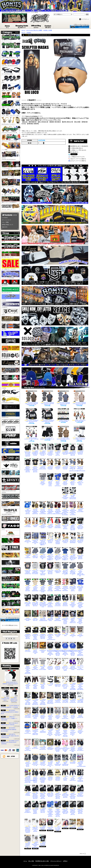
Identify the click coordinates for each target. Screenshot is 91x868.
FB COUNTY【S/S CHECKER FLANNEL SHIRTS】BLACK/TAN (63, 433)
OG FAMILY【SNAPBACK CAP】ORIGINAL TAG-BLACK (50, 601)
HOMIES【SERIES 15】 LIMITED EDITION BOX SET (35, 538)
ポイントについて (6, 220)
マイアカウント (85, 19)
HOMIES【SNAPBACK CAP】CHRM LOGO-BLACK (65, 697)
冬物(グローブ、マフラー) (11, 104)
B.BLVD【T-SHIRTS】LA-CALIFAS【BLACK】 (43, 840)
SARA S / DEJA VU (65, 823)
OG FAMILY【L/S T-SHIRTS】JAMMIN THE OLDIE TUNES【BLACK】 (65, 807)
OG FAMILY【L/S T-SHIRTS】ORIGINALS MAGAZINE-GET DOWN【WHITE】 (28, 826)
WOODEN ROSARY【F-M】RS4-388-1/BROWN (50, 664)
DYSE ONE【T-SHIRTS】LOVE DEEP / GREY (43, 479)
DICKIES (11, 327)
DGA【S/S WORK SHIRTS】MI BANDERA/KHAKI (43, 616)
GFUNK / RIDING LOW (73, 823)
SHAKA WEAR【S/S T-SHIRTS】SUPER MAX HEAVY (14, 695)
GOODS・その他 (48, 30)
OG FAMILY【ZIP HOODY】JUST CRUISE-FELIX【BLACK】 (50, 791)
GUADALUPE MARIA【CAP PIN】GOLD (58, 681)
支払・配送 (31, 861)
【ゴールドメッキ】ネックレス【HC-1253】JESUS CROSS (58, 825)
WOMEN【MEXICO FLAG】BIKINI (28, 522)
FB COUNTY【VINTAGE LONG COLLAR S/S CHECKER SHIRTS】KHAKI (79, 398)
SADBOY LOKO (11, 459)
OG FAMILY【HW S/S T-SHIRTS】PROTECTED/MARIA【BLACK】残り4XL (43, 601)
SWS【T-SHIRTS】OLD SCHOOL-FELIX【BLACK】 (65, 523)
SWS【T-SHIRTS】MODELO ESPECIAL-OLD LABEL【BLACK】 (73, 524)
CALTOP (11, 297)
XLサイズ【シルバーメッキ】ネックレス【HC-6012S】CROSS (80, 664)
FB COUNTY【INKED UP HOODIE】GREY (58, 713)
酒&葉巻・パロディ (11, 595)
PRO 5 (11, 422)
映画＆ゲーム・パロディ (11, 604)
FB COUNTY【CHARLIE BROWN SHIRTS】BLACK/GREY (9, 730)
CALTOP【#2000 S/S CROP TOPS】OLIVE (58, 464)
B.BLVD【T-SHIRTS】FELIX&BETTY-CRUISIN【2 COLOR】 (35, 450)
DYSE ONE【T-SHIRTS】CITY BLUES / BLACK (80, 479)
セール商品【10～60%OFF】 (10, 264)
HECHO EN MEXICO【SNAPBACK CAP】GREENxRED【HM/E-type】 (35, 728)
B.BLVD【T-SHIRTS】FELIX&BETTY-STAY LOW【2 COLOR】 (43, 450)
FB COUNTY (11, 349)
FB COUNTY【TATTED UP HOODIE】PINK (80, 728)
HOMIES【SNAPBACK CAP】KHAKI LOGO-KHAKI (28, 712)
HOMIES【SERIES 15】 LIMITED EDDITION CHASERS (58, 538)
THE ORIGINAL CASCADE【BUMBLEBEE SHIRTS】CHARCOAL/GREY (50, 508)
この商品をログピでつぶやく (78, 157)
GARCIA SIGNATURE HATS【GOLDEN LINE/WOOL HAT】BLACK (35, 698)
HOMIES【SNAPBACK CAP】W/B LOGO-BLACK (73, 697)
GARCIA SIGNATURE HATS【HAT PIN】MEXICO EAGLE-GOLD (50, 698)
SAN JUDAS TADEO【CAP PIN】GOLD (58, 632)
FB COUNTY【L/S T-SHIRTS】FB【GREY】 (58, 568)
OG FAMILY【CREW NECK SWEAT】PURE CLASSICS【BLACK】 (65, 791)
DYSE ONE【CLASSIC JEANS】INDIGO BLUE (73, 775)
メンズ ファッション (11, 38)
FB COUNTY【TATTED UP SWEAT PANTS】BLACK (28, 760)
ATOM (13, 756)
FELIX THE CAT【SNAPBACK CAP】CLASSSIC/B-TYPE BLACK (80, 775)
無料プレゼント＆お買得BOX (11, 200)
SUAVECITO (11, 504)
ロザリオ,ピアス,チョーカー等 (11, 130)
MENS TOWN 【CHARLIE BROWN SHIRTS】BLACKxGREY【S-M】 (43, 585)
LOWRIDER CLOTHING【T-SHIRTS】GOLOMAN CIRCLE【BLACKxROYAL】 (50, 633)
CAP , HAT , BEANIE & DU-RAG (11, 63)
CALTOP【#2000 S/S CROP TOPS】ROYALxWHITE (43, 464)
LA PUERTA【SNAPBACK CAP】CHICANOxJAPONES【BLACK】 (31, 416)
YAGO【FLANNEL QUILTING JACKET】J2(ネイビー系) (35, 760)
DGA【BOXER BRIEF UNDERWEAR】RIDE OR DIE (65, 760)
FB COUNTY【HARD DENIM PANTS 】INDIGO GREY (73, 601)
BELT (11, 79)
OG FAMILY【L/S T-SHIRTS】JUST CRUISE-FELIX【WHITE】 (10, 742)
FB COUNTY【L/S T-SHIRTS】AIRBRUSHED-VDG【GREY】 (35, 568)
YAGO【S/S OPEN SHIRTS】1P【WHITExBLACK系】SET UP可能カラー (73, 554)
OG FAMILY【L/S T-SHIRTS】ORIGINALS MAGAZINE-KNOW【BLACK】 (73, 808)
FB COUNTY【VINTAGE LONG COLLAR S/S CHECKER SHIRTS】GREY (47, 398)
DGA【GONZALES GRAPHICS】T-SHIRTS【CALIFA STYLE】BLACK (65, 617)
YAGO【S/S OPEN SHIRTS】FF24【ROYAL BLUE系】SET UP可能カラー (65, 554)
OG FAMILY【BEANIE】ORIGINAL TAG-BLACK (65, 600)
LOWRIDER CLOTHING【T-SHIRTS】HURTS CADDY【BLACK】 (35, 633)
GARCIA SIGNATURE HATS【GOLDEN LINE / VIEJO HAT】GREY (28, 698)
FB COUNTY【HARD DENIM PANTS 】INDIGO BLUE (10, 712)
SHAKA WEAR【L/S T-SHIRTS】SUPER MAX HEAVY (10, 677)
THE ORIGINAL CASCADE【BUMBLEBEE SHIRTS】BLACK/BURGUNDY (58, 508)
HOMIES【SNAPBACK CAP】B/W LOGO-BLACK (58, 697)
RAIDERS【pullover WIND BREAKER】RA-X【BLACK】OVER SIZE (65, 729)
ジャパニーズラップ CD (11, 174)
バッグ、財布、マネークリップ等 (11, 112)
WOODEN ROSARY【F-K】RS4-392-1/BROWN (58, 664)
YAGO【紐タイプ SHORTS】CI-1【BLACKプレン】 (47, 433)
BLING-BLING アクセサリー (11, 121)
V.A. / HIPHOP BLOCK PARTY (35, 744)
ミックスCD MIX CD (11, 165)
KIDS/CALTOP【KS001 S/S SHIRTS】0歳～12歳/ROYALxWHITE (73, 465)
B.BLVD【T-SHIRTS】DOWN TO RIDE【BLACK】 (58, 450)
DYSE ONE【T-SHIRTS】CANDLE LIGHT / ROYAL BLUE (58, 480)
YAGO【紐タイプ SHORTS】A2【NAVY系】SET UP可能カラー (73, 569)
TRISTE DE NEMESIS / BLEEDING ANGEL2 (43, 824)
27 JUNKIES (11, 519)
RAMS (11, 452)
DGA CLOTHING (11, 319)
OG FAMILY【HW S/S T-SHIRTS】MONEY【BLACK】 (28, 600)
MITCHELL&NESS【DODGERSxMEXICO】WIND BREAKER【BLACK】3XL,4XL (58, 649)
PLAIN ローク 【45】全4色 (65, 631)
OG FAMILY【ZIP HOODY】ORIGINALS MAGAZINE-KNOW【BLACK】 (43, 792)
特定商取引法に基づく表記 (42, 861)
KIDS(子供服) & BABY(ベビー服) (11, 54)
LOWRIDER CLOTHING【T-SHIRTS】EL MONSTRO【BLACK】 (43, 633)
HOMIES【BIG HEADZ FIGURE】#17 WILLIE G (80, 538)
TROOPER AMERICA (11, 512)
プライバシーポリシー (56, 861)
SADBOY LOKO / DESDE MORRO (28, 615)
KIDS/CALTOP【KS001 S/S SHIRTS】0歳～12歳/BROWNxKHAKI (80, 465)
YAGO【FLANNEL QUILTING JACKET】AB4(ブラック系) (28, 841)
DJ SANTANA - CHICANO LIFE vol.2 (28, 538)
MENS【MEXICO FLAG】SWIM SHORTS (50, 523)
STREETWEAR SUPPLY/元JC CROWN (11, 489)
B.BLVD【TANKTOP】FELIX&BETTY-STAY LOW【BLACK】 (73, 450)
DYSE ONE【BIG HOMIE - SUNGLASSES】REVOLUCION (73, 493)
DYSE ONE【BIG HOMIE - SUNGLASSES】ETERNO (65, 493)
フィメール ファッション (11, 46)
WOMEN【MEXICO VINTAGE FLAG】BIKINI (80, 507)
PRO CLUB (11, 430)
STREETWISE (11, 497)
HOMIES (11, 371)
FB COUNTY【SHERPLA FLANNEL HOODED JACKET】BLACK (35, 776)
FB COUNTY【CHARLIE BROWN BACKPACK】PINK (73, 745)
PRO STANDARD (11, 437)
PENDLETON (11, 415)
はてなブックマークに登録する (78, 161)
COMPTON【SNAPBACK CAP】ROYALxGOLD (28, 728)
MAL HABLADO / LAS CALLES (28, 647)
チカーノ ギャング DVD (11, 183)
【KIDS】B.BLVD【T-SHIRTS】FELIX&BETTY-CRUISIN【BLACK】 (28, 465)
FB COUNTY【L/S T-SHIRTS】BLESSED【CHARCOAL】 (28, 568)
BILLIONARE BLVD (11, 290)
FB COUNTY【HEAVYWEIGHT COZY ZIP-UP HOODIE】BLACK (58, 745)
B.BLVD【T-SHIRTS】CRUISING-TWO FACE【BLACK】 (43, 807)
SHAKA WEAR (11, 466)
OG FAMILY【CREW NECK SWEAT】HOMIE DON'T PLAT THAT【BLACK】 (73, 792)
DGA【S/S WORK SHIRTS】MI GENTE (50, 616)
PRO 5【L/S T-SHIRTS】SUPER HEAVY (5, 695)
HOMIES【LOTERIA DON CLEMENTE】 (28, 553)
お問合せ (48, 26)
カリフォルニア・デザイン (11, 534)
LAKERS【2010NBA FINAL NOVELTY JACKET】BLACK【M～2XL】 (50, 729)
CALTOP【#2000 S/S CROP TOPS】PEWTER (65, 464)
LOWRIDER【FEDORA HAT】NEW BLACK (50, 775)
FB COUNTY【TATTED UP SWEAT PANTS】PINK (28, 745)
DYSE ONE (11, 342)
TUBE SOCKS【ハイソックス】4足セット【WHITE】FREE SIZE (79, 433)
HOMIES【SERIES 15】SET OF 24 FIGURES (50, 538)
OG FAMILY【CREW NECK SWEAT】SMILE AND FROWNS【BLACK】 (58, 792)
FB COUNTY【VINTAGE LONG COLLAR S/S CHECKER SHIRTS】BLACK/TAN (31, 398)
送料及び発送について (8, 225)
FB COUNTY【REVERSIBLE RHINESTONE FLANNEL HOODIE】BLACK (43, 776)
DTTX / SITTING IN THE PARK (80, 824)
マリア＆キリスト (11, 556)
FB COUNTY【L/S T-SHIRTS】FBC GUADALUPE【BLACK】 (43, 569)
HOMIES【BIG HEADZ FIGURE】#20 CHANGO (65, 538)
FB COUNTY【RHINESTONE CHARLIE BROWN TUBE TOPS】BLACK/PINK (73, 508)
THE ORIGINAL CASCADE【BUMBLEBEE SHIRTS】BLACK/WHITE (43, 508)
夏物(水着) (11, 96)
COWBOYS (11, 305)
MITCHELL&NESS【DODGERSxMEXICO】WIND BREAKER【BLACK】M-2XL (50, 649)
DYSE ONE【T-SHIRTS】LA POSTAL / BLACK (73, 479)
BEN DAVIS (11, 283)
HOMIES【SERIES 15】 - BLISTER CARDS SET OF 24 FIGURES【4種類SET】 (43, 539)
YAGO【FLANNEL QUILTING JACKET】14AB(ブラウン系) (50, 760)
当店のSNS (5, 227)
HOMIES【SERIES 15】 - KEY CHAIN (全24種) (63, 415)
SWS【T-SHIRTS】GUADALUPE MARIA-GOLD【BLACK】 (80, 523)
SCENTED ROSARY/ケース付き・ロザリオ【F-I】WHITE (65, 664)
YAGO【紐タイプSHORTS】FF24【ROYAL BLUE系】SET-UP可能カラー (50, 554)
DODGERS (11, 334)
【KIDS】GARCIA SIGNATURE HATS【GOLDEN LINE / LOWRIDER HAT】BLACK (28, 666)
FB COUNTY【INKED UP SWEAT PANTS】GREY (65, 713)
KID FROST (11, 378)
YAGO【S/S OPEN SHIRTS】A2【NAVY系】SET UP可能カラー (65, 569)
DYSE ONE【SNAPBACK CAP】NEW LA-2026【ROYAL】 (28, 508)
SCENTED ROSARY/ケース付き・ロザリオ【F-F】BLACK (65, 682)
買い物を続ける (74, 152)
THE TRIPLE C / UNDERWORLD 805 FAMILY (50, 744)
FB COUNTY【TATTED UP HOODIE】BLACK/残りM (80, 745)
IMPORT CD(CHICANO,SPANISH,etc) (11, 156)
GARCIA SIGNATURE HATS (11, 364)
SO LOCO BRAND (11, 474)
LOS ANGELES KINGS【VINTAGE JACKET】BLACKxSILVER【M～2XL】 (58, 729)
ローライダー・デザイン (11, 571)
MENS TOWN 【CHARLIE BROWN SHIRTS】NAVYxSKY (28, 585)
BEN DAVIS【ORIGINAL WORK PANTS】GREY (35, 664)
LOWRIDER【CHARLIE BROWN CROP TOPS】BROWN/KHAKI (58, 585)
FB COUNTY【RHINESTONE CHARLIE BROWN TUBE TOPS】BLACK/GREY (65, 508)
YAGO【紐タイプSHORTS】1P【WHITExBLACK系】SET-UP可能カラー (58, 554)
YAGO (11, 527)
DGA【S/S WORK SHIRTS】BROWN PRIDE (58, 616)
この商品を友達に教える (77, 148)
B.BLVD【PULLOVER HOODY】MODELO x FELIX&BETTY (28, 807)
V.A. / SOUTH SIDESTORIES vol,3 (80, 632)
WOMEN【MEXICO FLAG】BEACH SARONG (43, 523)
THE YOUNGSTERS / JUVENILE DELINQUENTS (43, 744)
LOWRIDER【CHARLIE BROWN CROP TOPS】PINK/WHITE (65, 585)
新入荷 (11, 239)
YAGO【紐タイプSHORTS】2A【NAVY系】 (35, 553)
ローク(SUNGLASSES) (11, 71)
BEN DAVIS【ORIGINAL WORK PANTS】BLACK (28, 682)
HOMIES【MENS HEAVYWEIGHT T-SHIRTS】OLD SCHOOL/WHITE (35, 841)
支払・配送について (22, 26)
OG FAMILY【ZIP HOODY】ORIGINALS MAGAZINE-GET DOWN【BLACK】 (35, 792)
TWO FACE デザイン (11, 549)
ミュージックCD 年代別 (11, 275)
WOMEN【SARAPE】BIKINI (35, 522)
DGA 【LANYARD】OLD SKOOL (73, 759)
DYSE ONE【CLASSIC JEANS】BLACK (65, 775)
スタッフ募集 (5, 222)
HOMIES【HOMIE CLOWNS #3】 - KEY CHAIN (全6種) (31, 433)
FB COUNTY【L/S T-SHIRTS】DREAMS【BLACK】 (80, 553)
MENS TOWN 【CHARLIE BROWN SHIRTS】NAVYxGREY (50, 585)
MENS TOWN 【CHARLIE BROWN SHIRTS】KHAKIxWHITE (35, 585)
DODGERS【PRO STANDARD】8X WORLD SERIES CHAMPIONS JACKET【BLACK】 (58, 809)
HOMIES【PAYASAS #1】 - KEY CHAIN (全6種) (79, 415)
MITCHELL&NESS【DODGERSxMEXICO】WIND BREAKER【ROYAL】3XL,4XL (73, 649)
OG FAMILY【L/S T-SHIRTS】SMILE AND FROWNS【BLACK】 (80, 807)
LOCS (11, 393)
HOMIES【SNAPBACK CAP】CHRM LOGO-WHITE (80, 697)
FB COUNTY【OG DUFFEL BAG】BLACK (50, 824)
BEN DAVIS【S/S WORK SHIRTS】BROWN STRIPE (43, 682)
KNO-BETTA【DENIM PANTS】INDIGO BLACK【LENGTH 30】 (10, 736)
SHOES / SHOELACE (11, 88)
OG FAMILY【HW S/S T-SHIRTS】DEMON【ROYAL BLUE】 (80, 585)
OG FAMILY (11, 408)
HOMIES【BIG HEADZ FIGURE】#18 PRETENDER (73, 538)
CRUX (11, 312)
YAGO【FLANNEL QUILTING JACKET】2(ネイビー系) (43, 760)
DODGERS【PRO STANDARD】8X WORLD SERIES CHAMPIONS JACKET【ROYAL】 (50, 809)
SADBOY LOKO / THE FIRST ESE (35, 615)
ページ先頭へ (83, 854)
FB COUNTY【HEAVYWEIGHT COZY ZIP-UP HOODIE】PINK (65, 745)
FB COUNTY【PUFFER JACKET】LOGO (73, 713)
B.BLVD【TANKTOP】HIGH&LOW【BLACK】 (80, 449)
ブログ (36, 26)
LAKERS (11, 386)
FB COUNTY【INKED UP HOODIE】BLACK (43, 713)
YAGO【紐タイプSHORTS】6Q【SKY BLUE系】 (43, 553)
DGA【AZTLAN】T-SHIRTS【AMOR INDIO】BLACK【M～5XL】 (80, 617)
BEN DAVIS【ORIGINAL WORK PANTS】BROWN (35, 682)
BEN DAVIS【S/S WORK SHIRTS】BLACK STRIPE (43, 664)
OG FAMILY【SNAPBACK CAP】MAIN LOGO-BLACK (58, 600)
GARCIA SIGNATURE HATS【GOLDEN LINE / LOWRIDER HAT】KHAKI (73, 683)
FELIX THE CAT (11, 356)
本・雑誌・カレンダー (11, 192)
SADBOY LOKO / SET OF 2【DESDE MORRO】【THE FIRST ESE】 (80, 601)
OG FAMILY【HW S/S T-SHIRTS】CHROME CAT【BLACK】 (35, 600)
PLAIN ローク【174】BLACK (50, 681)
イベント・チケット (11, 207)
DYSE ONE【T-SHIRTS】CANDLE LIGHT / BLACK (50, 480)
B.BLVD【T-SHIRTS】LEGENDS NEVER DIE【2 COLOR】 (50, 450)
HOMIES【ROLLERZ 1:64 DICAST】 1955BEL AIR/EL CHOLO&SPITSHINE (80, 760)
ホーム (8, 26)
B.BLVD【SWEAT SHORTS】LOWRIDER (28, 790)
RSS (8, 756)
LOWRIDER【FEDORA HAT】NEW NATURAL (58, 775)
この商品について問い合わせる (78, 150)
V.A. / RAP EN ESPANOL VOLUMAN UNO (35, 648)
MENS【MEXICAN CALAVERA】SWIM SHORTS (58, 523)
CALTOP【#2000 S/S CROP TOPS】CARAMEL (50, 464)
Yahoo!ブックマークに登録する (78, 159)
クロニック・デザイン (11, 587)
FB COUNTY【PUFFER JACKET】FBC (80, 712)
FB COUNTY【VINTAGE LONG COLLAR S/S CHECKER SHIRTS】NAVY (63, 398)
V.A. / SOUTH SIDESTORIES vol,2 (73, 632)
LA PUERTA (5, 218)
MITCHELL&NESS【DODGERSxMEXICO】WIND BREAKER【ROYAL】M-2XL (65, 649)
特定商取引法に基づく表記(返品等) (79, 146)
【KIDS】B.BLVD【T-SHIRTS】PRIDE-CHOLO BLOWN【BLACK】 (35, 465)
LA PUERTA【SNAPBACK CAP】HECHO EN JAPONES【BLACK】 (47, 416)
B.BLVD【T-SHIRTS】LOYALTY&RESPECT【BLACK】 (65, 449)
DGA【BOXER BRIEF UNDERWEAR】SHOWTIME (58, 760)
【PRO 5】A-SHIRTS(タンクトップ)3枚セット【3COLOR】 (9, 718)
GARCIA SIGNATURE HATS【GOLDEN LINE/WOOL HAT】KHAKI (43, 698)
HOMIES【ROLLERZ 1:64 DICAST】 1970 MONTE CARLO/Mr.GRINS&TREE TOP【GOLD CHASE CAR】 (28, 776)
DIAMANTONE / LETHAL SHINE (43, 647)
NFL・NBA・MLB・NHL (11, 612)
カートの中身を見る (10, 619)
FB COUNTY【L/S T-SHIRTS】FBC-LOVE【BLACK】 (50, 568)
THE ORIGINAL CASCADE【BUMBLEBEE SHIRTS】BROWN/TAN (35, 508)
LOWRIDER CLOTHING (11, 400)
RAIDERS (11, 444)
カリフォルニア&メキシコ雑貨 (11, 138)
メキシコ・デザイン (11, 541)
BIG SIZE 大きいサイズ (11, 255)
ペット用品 (11, 146)
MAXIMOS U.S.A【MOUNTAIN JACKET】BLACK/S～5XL (73, 729)
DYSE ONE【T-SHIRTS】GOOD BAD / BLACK (65, 479)
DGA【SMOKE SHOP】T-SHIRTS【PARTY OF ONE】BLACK (73, 617)
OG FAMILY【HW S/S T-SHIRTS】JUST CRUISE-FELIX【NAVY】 (73, 585)
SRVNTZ (11, 481)
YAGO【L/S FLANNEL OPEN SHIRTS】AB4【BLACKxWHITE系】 (80, 569)
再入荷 (11, 247)
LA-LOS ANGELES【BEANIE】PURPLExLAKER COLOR (73, 664)
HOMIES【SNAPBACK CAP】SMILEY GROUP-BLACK (35, 713)
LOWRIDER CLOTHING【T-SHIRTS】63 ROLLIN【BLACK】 (28, 633)
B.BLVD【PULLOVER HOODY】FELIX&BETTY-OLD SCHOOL (80, 791)
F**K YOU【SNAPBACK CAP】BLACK (43, 727)
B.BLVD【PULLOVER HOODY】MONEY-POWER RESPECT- (35, 807)
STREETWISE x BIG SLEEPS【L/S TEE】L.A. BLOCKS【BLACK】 (28, 450)
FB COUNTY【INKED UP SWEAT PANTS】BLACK (50, 713)
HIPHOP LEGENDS (11, 579)
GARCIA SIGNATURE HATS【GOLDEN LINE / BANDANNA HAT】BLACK (80, 649)
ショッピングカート (80, 26)
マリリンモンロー (11, 563)
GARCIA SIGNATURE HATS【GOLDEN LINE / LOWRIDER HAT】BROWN (80, 683)
